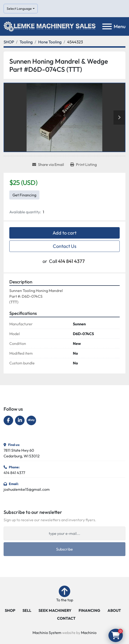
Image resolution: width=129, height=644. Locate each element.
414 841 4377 (71, 261)
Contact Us (65, 246)
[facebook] (8, 420)
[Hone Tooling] (50, 42)
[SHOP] (9, 42)
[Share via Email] (48, 164)
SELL (27, 610)
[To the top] (65, 594)
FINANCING (89, 610)
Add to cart (64, 233)
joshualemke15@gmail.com (27, 489)
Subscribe (64, 549)
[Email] (64, 533)
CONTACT (66, 618)
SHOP (10, 610)
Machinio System (47, 633)
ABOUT (114, 610)
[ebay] (31, 420)
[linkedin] (20, 420)
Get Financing (24, 195)
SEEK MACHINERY (55, 610)
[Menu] (107, 26)
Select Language (19, 9)
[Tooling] (26, 42)
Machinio (89, 633)
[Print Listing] (83, 164)
